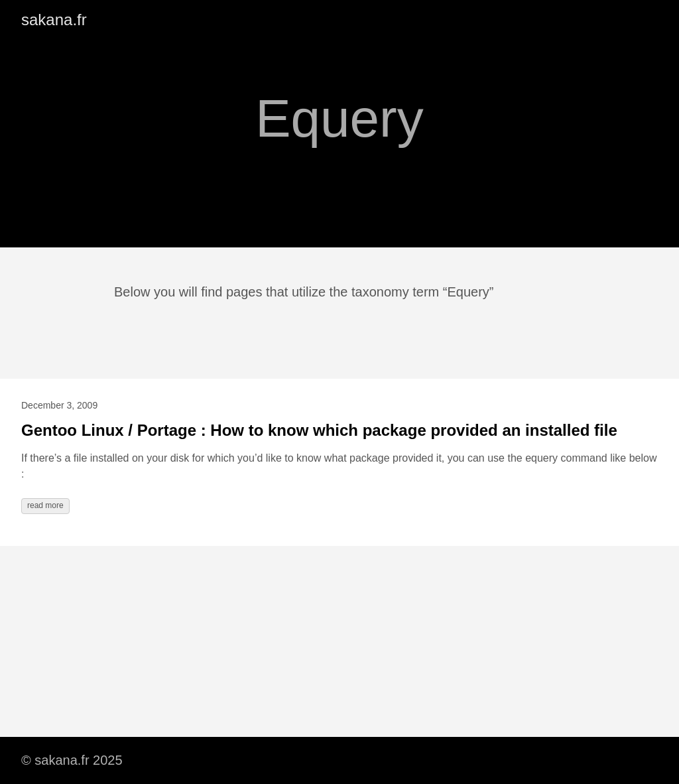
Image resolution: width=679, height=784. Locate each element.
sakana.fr (54, 20)
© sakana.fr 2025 (72, 760)
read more (45, 505)
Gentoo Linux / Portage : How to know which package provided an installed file (319, 430)
